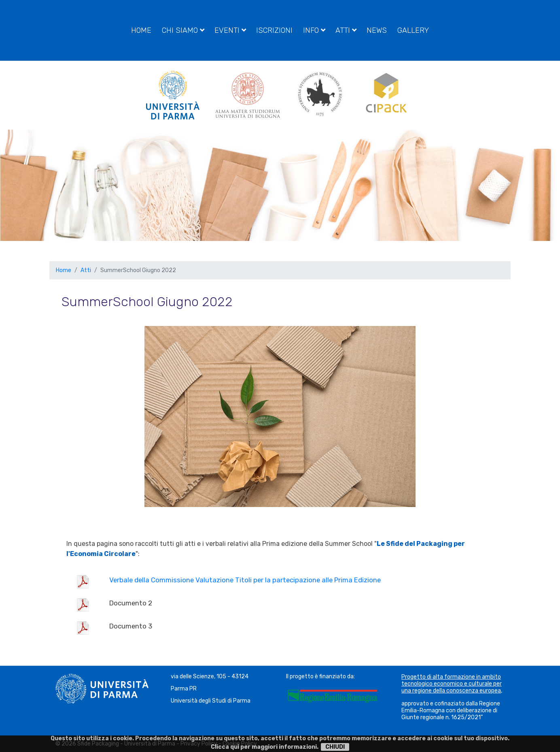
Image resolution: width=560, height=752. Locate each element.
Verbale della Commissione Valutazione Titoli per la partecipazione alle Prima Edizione (245, 580)
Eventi (230, 30)
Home (141, 30)
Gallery (413, 30)
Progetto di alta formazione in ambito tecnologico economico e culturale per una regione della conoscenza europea (452, 684)
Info (314, 30)
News (377, 30)
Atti (346, 30)
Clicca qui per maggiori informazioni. (265, 747)
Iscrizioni (274, 30)
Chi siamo (183, 30)
